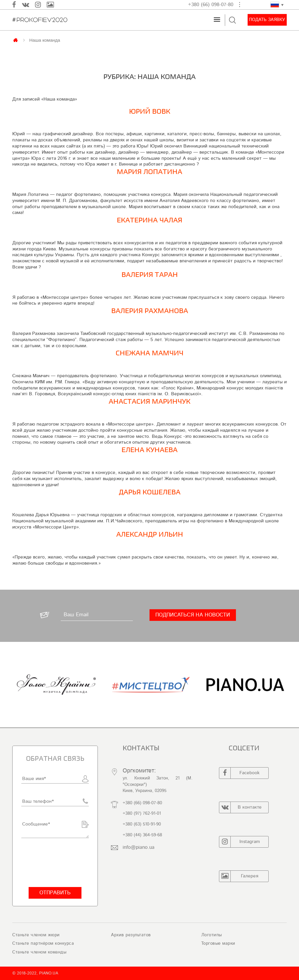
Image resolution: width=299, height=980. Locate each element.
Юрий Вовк (150, 111)
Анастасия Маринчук (149, 402)
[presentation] (55, 863)
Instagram (240, 842)
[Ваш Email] (97, 615)
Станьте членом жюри (36, 935)
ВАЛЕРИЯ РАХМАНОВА (150, 311)
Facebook (239, 773)
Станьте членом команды (39, 952)
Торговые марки (218, 943)
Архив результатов (131, 935)
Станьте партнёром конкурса (43, 943)
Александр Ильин (150, 534)
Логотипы (212, 935)
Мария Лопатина (149, 172)
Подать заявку (267, 20)
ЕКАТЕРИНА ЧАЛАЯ (149, 220)
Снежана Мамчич (149, 353)
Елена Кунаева (149, 450)
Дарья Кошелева (150, 492)
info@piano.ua (139, 847)
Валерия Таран (150, 275)
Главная (16, 40)
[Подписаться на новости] (193, 615)
